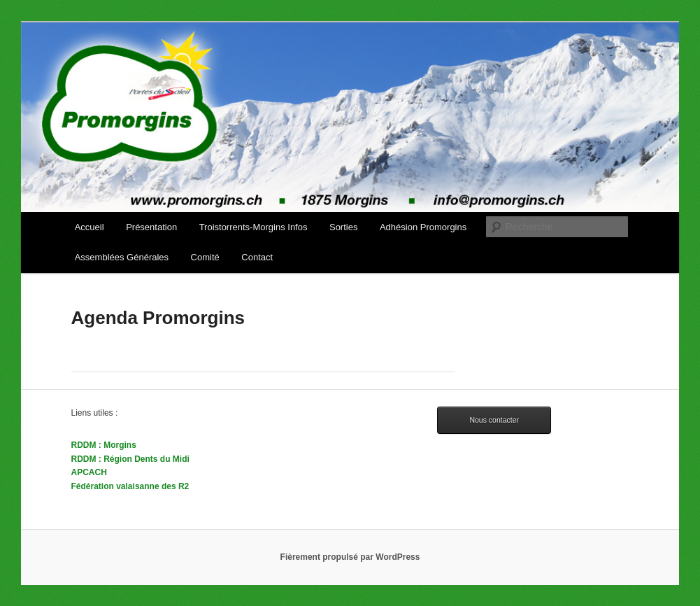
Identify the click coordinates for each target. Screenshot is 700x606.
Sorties (343, 227)
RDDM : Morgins (104, 445)
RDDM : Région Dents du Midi (130, 459)
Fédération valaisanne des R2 (130, 486)
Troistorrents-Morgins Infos (253, 227)
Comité (205, 257)
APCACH (89, 472)
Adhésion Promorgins (423, 227)
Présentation (151, 227)
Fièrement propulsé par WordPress (350, 557)
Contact (257, 257)
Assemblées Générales (122, 257)
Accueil (90, 227)
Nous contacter (494, 420)
